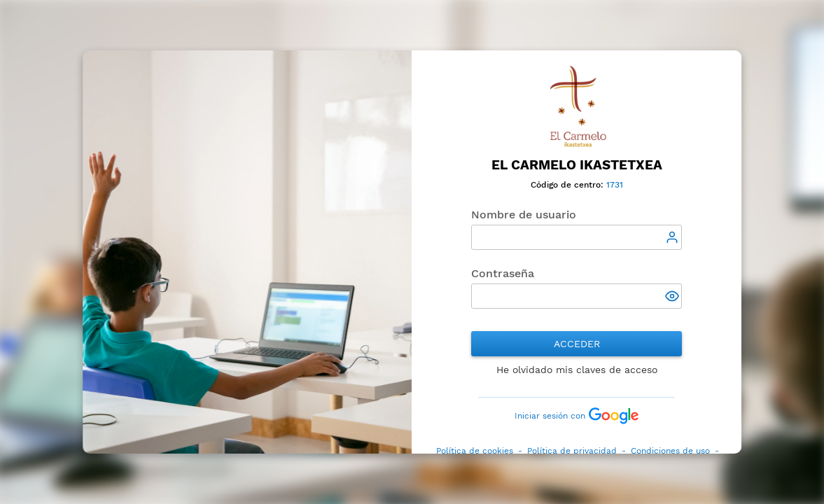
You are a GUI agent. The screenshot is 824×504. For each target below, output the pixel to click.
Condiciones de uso (670, 451)
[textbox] (577, 237)
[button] (674, 297)
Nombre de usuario (524, 215)
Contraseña (503, 273)
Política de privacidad (572, 451)
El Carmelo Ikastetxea (577, 165)
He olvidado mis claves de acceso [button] (577, 370)
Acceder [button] (577, 344)
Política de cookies (475, 451)
